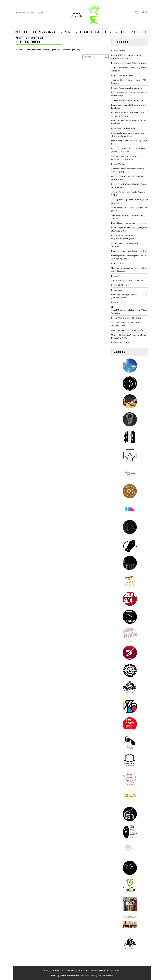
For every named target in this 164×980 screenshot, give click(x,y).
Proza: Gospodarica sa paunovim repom (128, 223)
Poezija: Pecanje (118, 50)
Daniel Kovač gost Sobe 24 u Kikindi (127, 100)
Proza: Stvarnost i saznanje (123, 128)
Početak (21, 32)
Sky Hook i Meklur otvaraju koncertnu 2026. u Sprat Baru (129, 310)
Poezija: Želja (117, 290)
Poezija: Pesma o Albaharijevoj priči (126, 88)
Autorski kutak (88, 32)
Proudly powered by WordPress (65, 976)
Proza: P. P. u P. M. (119, 302)
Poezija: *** (116, 276)
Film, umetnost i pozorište (126, 32)
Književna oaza (44, 32)
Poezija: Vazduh (118, 164)
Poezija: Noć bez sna (120, 285)
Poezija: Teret (117, 263)
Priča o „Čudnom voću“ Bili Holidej (126, 318)
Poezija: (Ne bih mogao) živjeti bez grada (129, 63)
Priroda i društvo (29, 38)
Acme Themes (107, 976)
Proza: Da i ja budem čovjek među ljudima (129, 251)
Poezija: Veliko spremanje (122, 75)
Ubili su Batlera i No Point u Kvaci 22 (127, 280)
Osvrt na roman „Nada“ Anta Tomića (127, 330)
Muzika (66, 32)
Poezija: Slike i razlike (120, 343)
